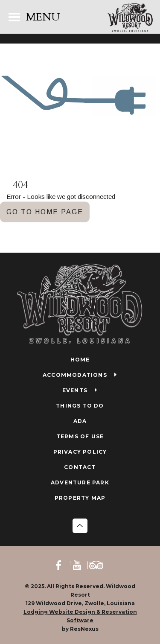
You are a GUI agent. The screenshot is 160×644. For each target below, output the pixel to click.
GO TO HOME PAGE (45, 211)
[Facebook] (62, 565)
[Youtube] (80, 565)
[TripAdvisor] (98, 565)
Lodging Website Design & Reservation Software (80, 616)
